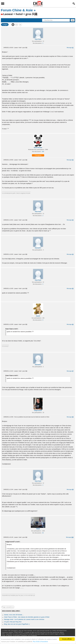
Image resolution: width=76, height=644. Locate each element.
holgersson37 (38, 410)
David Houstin (38, 147)
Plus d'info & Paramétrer (40, 642)
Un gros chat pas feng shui (13, 622)
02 (17, 25)
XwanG (38, 316)
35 (43, 533)
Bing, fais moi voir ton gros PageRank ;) (17, 624)
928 (43, 152)
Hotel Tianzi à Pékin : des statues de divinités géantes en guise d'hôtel (27, 617)
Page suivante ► (8, 607)
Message (70, 48)
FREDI (38, 529)
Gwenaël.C (38, 248)
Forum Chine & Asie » (18, 10)
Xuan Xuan (38, 39)
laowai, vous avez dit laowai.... (14, 615)
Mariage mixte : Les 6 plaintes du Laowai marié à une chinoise (24, 619)
